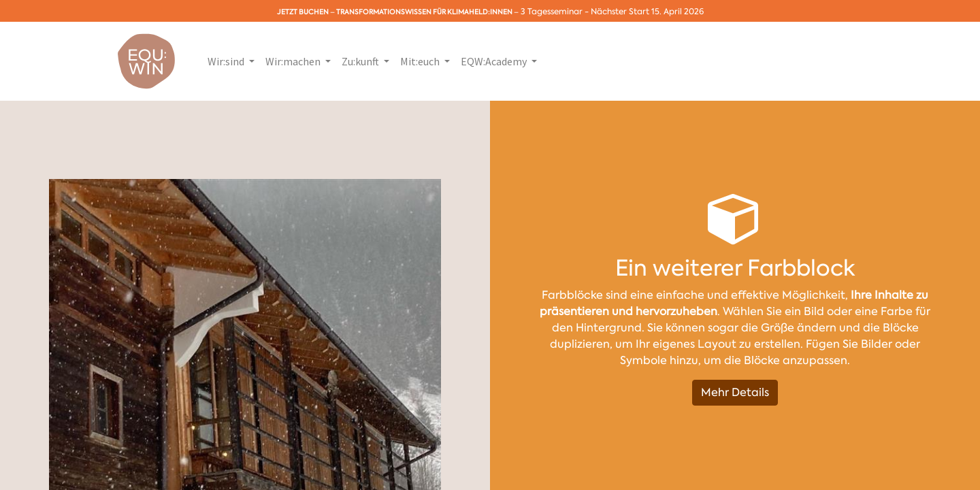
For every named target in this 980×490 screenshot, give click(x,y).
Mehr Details (735, 392)
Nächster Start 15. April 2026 (647, 12)
